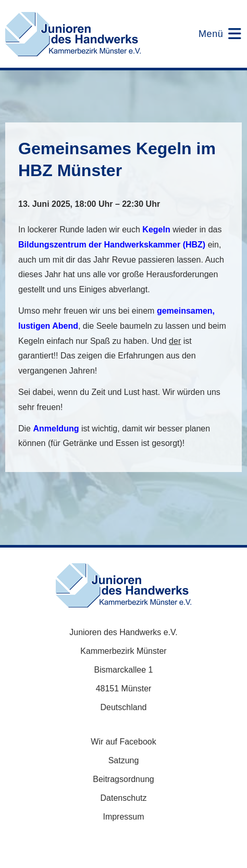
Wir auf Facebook (123, 742)
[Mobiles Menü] (213, 34)
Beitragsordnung (123, 779)
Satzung (124, 760)
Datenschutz (124, 798)
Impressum (123, 817)
